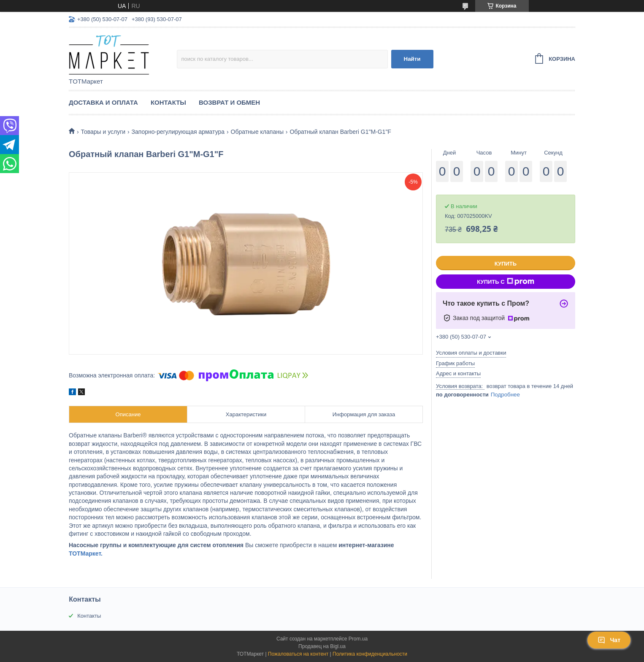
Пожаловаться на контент (298, 654)
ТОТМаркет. (86, 553)
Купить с (505, 282)
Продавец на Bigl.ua (322, 646)
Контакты (168, 102)
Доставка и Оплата (103, 102)
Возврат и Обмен (229, 102)
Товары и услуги (103, 132)
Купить (506, 264)
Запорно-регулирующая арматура (178, 132)
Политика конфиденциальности (370, 654)
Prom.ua (358, 639)
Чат (609, 640)
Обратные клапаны (257, 132)
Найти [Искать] (412, 59)
